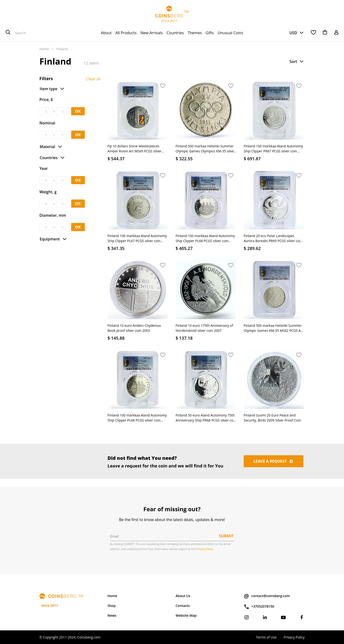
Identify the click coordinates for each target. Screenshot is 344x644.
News (112, 615)
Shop (112, 606)
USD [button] (293, 33)
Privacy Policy (294, 637)
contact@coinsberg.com (267, 596)
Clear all (93, 79)
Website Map (186, 615)
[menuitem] (106, 33)
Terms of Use (266, 637)
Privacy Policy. (205, 549)
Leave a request (274, 461)
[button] (297, 61)
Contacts (183, 606)
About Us (183, 596)
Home (44, 49)
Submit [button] (226, 536)
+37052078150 (259, 607)
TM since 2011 (172, 14)
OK (78, 111)
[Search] (8, 33)
